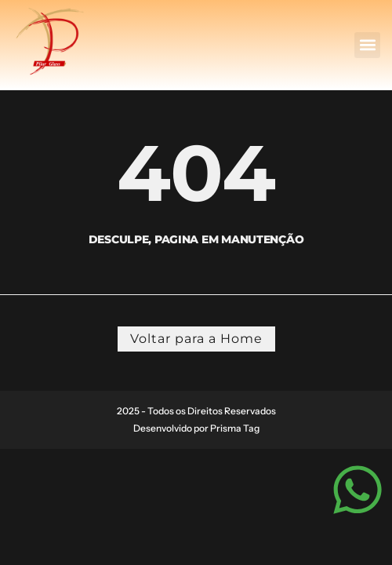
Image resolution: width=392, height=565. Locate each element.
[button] (367, 45)
